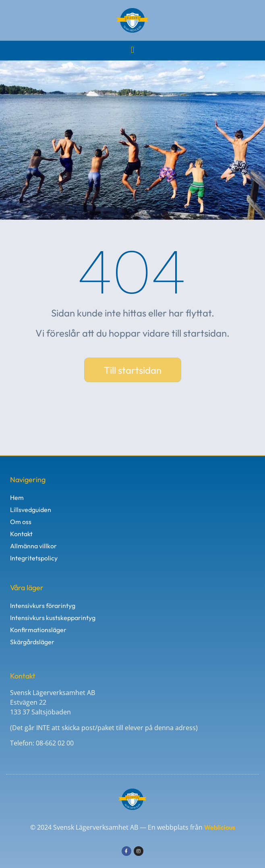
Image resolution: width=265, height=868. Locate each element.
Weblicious (220, 827)
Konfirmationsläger (38, 630)
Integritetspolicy (34, 558)
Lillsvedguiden (31, 510)
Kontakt (21, 534)
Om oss (21, 522)
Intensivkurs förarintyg (43, 606)
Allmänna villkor (33, 546)
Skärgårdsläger (32, 642)
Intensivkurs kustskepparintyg (53, 618)
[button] (132, 50)
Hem (17, 497)
